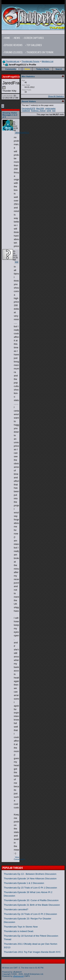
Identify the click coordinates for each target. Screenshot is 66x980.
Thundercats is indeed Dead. (19, 931)
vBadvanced (18, 976)
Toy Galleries (34, 45)
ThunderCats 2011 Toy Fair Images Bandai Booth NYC (32, 952)
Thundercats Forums (30, 61)
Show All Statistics (56, 96)
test (17, 262)
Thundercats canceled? (16, 909)
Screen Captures (34, 38)
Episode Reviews (13, 45)
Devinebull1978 (29, 108)
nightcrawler (50, 108)
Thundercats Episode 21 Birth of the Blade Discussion (32, 905)
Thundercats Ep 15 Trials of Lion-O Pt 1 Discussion (30, 888)
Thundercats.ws (12, 61)
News (17, 38)
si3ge (49, 111)
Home (7, 38)
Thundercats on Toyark (40, 52)
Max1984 (40, 108)
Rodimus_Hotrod (38, 111)
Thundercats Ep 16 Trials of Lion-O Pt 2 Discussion (30, 914)
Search (59, 69)
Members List (48, 61)
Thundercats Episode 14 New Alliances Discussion (30, 879)
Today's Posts (43, 69)
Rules (27, 69)
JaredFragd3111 (22, 132)
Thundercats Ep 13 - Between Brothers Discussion (30, 874)
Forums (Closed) (13, 52)
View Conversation (20, 858)
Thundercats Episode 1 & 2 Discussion (24, 883)
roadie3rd (26, 111)
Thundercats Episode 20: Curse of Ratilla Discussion (31, 900)
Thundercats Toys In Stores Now (21, 927)
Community (12, 69)
